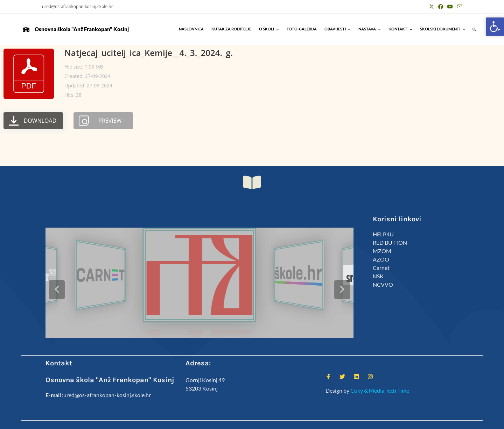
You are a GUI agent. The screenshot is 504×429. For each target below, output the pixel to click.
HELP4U (383, 234)
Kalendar (394, 421)
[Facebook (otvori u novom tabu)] (441, 7)
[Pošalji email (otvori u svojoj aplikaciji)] (458, 7)
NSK (378, 276)
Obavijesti (338, 29)
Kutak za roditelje (231, 29)
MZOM (382, 251)
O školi (269, 29)
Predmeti (418, 421)
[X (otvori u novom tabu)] (432, 7)
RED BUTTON (390, 242)
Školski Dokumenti (443, 29)
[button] (474, 30)
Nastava (370, 29)
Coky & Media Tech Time (380, 375)
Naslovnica (191, 29)
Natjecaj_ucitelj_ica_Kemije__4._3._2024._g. (149, 53)
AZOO (381, 259)
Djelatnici (371, 421)
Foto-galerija (302, 29)
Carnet (381, 268)
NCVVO (383, 284)
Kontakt (400, 29)
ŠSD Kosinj (346, 421)
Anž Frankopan (447, 421)
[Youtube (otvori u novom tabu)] (450, 7)
